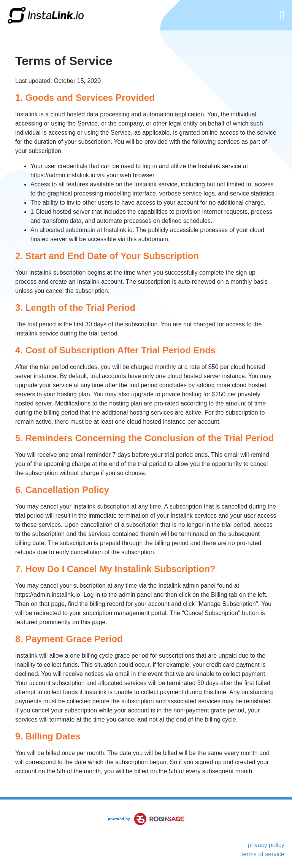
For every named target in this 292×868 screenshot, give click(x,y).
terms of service (263, 854)
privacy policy (266, 845)
